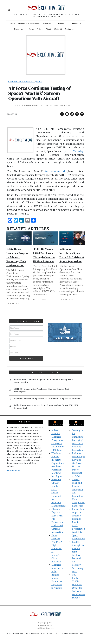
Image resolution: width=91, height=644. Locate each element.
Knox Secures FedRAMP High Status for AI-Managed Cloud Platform (57, 548)
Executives (19, 29)
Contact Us (69, 29)
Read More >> (14, 470)
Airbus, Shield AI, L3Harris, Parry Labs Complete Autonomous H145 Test (58, 440)
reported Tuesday (73, 151)
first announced (55, 171)
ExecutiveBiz (62, 424)
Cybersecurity (63, 23)
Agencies (47, 23)
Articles (40, 29)
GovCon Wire (35, 633)
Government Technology (22, 82)
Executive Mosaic (17, 633)
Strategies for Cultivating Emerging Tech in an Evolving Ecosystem (78, 440)
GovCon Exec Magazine (71, 633)
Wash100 (58, 29)
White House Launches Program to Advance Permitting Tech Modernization (18, 257)
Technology (76, 23)
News (31, 29)
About (48, 29)
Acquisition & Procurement (29, 23)
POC (47, 636)
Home (13, 23)
